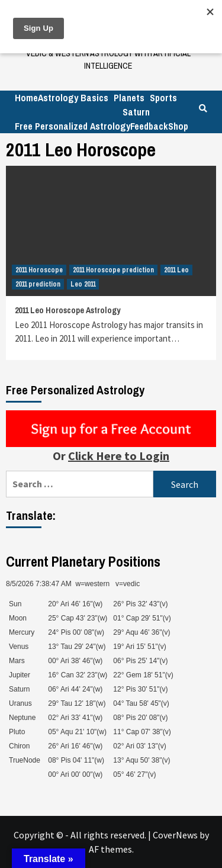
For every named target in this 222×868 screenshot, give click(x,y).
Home (26, 98)
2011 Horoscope (39, 270)
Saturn (136, 112)
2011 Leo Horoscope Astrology (67, 310)
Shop (178, 126)
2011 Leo (176, 270)
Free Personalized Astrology (73, 126)
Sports (163, 98)
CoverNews (175, 835)
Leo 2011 (83, 284)
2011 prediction (38, 284)
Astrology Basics (73, 98)
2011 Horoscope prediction (113, 270)
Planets (129, 98)
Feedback (149, 126)
